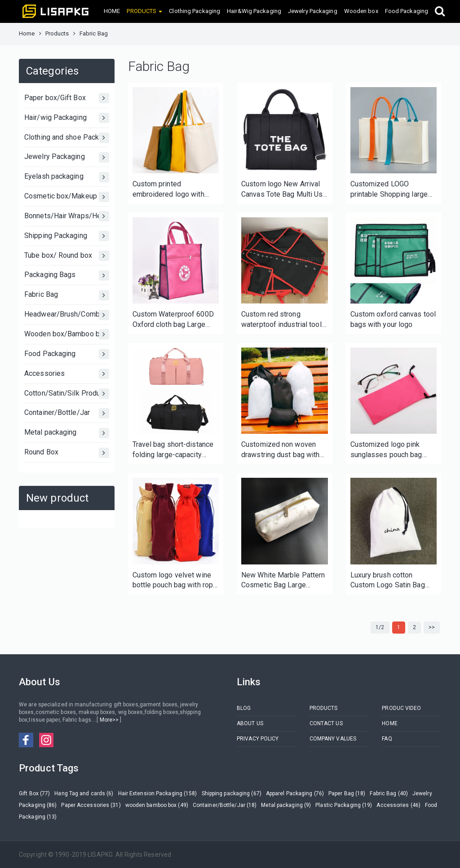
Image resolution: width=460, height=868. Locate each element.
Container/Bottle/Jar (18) (225, 805)
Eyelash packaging (67, 177)
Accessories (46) (398, 805)
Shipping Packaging (67, 236)
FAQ (387, 739)
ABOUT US (250, 723)
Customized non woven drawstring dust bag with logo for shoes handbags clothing (281, 450)
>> (432, 627)
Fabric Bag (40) (389, 793)
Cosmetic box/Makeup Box (67, 197)
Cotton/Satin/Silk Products (67, 394)
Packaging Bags (67, 275)
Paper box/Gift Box (67, 98)
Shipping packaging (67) (232, 793)
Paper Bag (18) (347, 793)
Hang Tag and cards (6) (84, 793)
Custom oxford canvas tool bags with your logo (393, 319)
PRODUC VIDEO (401, 708)
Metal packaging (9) (286, 805)
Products (57, 33)
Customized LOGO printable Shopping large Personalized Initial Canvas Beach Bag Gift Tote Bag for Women (389, 190)
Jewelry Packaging (313, 11)
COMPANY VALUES (333, 739)
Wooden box (361, 11)
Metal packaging (67, 433)
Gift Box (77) (34, 793)
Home (27, 33)
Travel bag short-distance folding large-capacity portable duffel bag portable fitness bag (173, 450)
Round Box (67, 453)
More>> (109, 720)
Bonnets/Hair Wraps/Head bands (67, 216)
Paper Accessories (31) (91, 805)
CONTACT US (326, 723)
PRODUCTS (324, 708)
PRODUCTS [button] (144, 11)
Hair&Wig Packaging (254, 11)
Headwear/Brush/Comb (67, 315)
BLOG (244, 708)
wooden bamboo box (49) (157, 805)
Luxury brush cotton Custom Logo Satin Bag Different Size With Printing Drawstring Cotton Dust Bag (392, 581)
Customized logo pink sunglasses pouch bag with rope (386, 450)
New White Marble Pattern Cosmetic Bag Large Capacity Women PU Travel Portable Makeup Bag (284, 581)
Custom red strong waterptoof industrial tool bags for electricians (281, 320)
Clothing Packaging (195, 11)
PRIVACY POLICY (258, 739)
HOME (112, 11)
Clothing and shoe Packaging (67, 138)
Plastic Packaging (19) (344, 805)
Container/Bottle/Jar (67, 413)
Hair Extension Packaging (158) (158, 793)
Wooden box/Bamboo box (67, 334)
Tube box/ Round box (67, 256)
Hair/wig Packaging (67, 118)
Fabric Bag (67, 295)
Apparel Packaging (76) (295, 793)
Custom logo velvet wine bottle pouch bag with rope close (175, 581)
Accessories (67, 374)
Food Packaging (407, 11)
